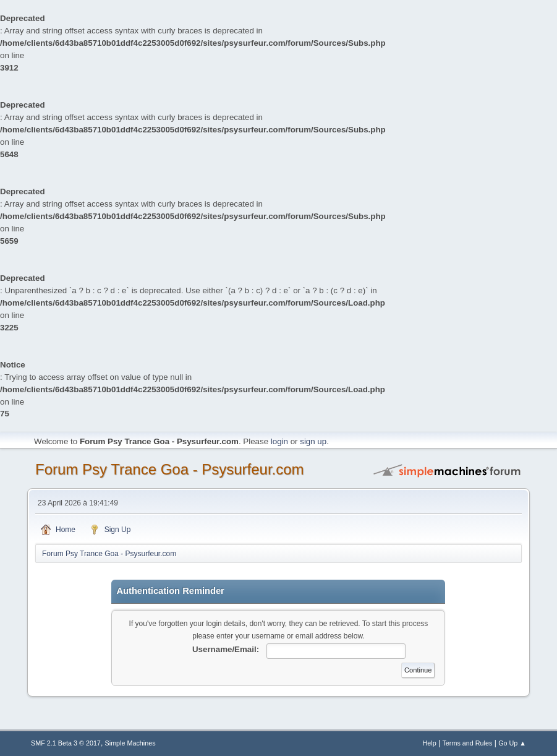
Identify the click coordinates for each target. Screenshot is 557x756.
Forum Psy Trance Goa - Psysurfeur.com (170, 469)
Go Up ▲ (512, 743)
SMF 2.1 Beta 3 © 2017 (66, 743)
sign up (313, 441)
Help (429, 743)
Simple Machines (130, 743)
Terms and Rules (467, 743)
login (279, 441)
